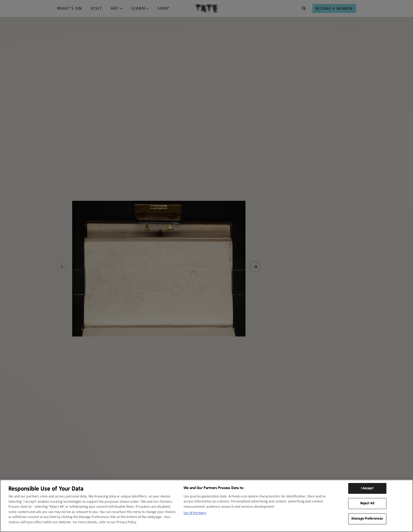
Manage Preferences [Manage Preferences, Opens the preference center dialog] (367, 519)
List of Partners (195, 513)
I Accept (367, 488)
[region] (206, 506)
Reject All (367, 503)
